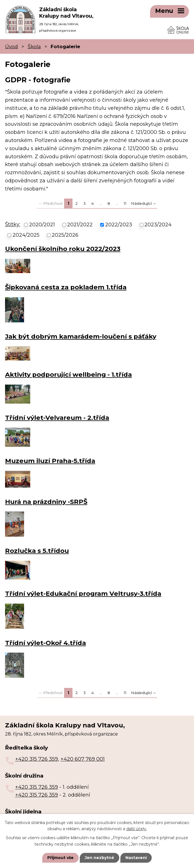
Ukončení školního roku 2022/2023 (63, 248)
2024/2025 (26, 234)
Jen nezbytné (100, 858)
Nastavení (136, 858)
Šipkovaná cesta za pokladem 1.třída (66, 287)
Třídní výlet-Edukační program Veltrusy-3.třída (83, 593)
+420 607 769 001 (83, 759)
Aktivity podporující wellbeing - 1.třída (68, 374)
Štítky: (13, 224)
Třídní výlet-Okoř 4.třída (45, 643)
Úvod (11, 46)
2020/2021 (42, 224)
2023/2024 (158, 224)
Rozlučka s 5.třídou (37, 550)
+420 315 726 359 (37, 759)
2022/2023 (119, 224)
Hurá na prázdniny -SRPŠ (46, 501)
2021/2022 (80, 224)
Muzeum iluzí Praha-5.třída (50, 460)
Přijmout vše (60, 858)
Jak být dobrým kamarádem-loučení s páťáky (81, 336)
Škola (34, 46)
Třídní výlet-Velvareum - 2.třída (57, 417)
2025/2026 (65, 234)
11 (125, 203)
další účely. (137, 829)
